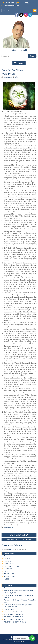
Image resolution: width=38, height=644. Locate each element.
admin (17, 77)
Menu (19, 63)
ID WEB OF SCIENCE (11, 564)
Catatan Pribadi (9, 609)
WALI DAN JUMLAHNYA (19, 535)
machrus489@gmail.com (27, 3)
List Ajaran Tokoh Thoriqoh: (13, 612)
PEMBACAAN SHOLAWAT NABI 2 (15, 622)
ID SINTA (7, 559)
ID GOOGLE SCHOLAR (11, 566)
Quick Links (6, 11)
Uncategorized (8, 527)
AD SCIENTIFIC (9, 574)
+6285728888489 (11, 3)
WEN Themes (20, 641)
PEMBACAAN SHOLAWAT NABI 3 (15, 619)
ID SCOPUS (8, 561)
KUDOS (7, 579)
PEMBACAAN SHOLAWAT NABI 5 (15, 614)
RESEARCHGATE (9, 576)
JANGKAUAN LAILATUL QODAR (19, 539)
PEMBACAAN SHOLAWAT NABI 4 (15, 617)
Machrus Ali (19, 50)
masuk (12, 549)
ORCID (6, 571)
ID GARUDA (8, 569)
